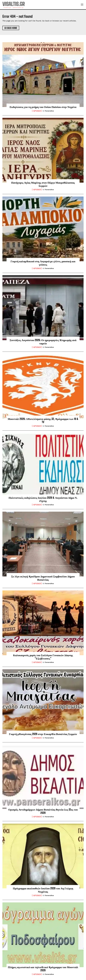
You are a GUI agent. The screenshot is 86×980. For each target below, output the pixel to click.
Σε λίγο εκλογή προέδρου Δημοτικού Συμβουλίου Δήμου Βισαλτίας (43, 578)
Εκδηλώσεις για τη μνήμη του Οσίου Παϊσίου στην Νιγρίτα (43, 107)
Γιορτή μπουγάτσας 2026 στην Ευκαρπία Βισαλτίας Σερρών (43, 734)
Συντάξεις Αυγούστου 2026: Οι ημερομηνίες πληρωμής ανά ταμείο (43, 342)
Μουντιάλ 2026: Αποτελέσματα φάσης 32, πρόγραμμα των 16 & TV (43, 420)
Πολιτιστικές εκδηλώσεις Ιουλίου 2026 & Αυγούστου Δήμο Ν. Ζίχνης (43, 499)
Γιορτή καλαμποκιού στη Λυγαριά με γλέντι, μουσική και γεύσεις (43, 263)
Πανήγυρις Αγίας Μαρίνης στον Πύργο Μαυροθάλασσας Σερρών (43, 184)
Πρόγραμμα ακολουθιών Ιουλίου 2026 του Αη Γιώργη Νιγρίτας (43, 890)
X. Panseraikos (48, 111)
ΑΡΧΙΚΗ (37, 111)
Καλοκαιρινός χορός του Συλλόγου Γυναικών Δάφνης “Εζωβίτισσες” (43, 657)
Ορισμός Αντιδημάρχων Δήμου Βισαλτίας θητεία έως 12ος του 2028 (43, 811)
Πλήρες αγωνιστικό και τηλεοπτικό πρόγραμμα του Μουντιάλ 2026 (43, 969)
